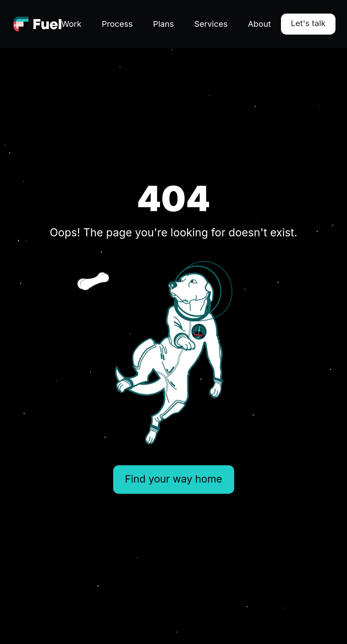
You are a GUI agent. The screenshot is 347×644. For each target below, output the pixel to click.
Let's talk (308, 23)
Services (211, 24)
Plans (164, 24)
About (260, 24)
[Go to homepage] (37, 24)
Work (71, 24)
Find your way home (174, 479)
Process (117, 24)
